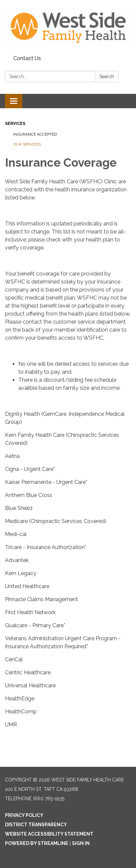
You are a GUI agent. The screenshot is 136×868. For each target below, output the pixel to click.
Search (107, 76)
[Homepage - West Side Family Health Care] (68, 26)
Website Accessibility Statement (49, 834)
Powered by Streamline (37, 843)
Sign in (81, 843)
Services (15, 124)
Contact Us (27, 58)
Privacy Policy (24, 815)
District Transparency (36, 825)
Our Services (27, 144)
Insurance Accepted (35, 134)
